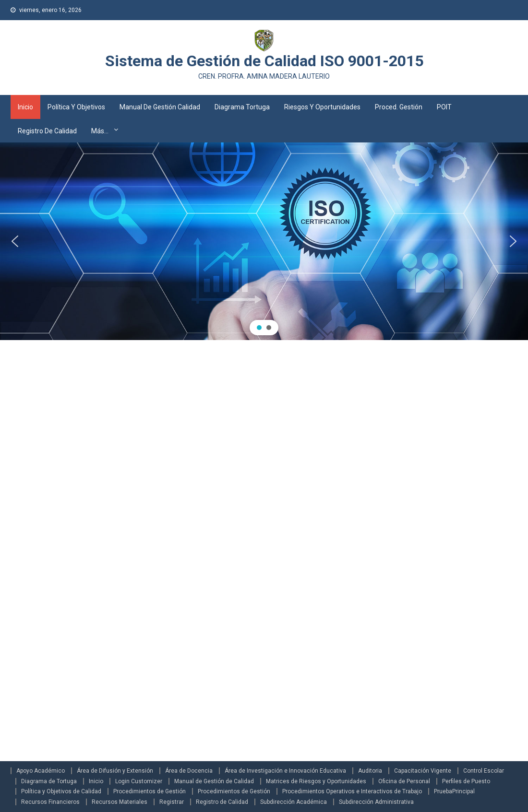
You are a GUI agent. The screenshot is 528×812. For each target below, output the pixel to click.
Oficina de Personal (404, 781)
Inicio (25, 107)
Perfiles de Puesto (466, 781)
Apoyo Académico (41, 771)
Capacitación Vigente (423, 771)
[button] (15, 241)
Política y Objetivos (76, 107)
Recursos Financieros (50, 802)
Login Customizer (139, 781)
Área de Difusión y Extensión (115, 771)
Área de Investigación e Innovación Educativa (285, 771)
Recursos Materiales (120, 802)
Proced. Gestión (399, 107)
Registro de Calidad (47, 131)
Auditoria (370, 771)
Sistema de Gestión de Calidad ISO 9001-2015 (264, 61)
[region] (264, 241)
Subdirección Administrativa (376, 802)
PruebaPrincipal (454, 791)
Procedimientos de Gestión (150, 791)
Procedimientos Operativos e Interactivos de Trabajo (352, 791)
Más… (100, 131)
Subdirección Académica (294, 802)
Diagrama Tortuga (242, 107)
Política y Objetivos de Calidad (61, 791)
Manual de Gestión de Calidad (214, 781)
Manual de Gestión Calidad (160, 107)
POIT (444, 107)
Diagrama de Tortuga (49, 781)
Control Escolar (484, 771)
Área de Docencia (189, 771)
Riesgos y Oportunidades (322, 107)
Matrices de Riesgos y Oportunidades (316, 781)
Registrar (172, 802)
